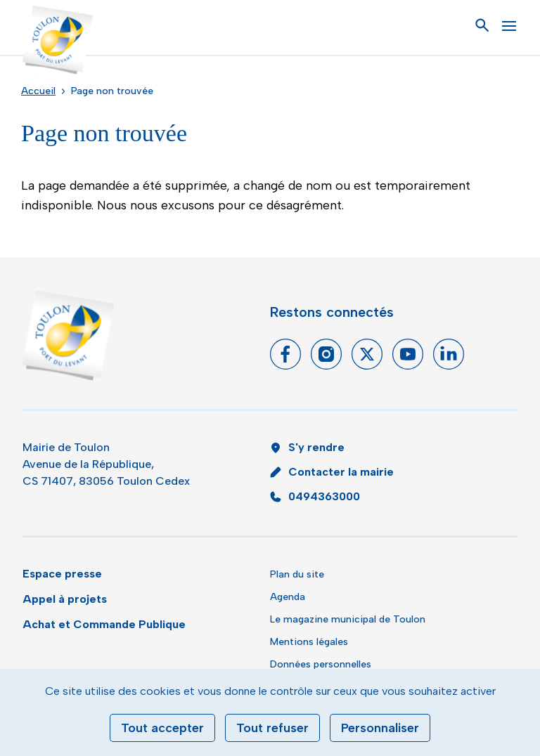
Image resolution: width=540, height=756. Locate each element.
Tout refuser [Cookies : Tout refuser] (272, 728)
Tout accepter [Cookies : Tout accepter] (162, 728)
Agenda (288, 597)
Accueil (38, 91)
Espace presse (62, 574)
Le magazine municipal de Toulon (348, 619)
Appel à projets (65, 599)
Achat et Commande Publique (104, 624)
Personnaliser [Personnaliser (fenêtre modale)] (380, 728)
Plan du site (297, 574)
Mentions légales (309, 642)
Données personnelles (321, 664)
